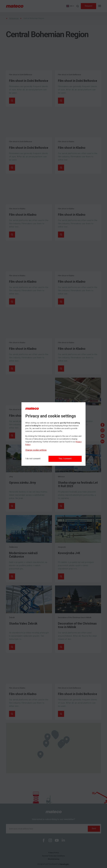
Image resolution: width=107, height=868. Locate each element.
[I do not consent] (33, 459)
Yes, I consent (65, 459)
